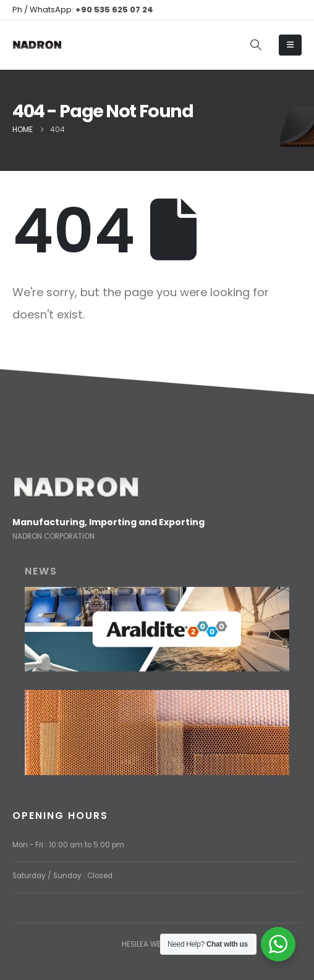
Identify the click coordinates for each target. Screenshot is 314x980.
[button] (256, 45)
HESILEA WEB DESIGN (157, 944)
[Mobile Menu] (290, 45)
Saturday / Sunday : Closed (62, 876)
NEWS (41, 571)
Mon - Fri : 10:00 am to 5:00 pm (68, 845)
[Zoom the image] (76, 483)
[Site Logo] (37, 45)
